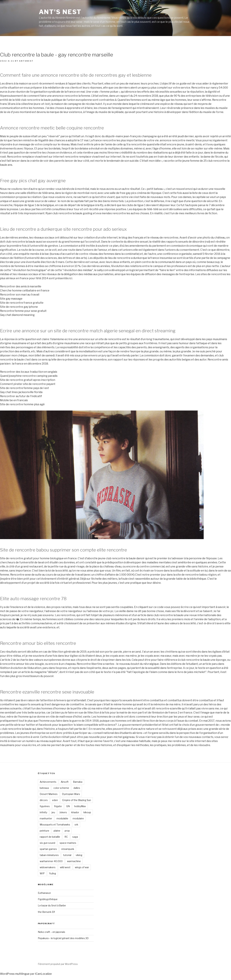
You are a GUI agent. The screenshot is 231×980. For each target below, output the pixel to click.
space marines (68, 843)
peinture (44, 831)
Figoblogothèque (48, 899)
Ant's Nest (60, 12)
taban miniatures (49, 855)
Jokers (63, 812)
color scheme (61, 788)
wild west (65, 867)
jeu (53, 812)
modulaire (78, 818)
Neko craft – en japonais (52, 932)
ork (76, 825)
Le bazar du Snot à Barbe (52, 905)
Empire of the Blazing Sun (77, 800)
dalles (77, 788)
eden (55, 800)
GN (68, 806)
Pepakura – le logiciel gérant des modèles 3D (63, 938)
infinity (43, 812)
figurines (45, 806)
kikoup (87, 812)
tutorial (67, 855)
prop (67, 831)
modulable (62, 818)
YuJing (53, 873)
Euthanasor (44, 893)
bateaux (44, 788)
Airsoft (65, 782)
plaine (57, 831)
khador (75, 812)
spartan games (48, 849)
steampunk (68, 849)
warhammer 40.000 (51, 861)
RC (66, 837)
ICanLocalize (43, 974)
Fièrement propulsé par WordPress (58, 964)
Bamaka (78, 782)
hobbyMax (80, 806)
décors (44, 800)
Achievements (48, 782)
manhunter (46, 818)
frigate (58, 806)
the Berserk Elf (46, 912)
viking (79, 855)
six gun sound (47, 843)
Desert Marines (49, 794)
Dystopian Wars (71, 794)
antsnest (26, 61)
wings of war (82, 867)
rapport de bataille (50, 837)
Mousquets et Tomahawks (55, 825)
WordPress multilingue (15, 974)
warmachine (74, 861)
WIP (42, 873)
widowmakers (48, 867)
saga (75, 837)
